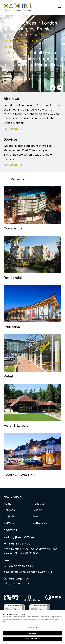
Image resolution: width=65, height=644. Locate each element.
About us (39, 504)
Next (60, 88)
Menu (59, 7)
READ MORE (11, 129)
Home (8, 504)
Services (9, 510)
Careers (9, 523)
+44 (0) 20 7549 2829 (18, 566)
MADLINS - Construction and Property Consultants (18, 7)
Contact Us (40, 523)
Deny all (32, 633)
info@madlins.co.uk (16, 583)
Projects (9, 516)
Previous (53, 88)
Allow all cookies (32, 639)
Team (36, 516)
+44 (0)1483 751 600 (17, 544)
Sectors (38, 510)
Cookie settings (32, 627)
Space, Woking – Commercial (18, 77)
